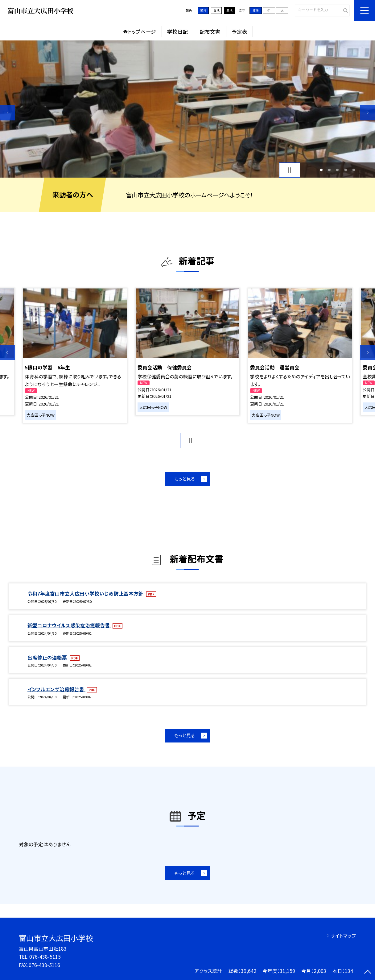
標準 (256, 11)
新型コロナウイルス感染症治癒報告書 (69, 625)
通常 (203, 11)
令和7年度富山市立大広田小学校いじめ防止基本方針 (86, 593)
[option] (187, 109)
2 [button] (330, 170)
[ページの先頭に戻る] (367, 972)
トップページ (142, 32)
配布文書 (210, 32)
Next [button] (367, 113)
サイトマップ (343, 936)
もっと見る (185, 479)
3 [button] (338, 170)
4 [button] (346, 170)
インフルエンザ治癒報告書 (56, 689)
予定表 (239, 32)
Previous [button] (8, 113)
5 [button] (354, 170)
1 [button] (321, 170)
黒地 (229, 11)
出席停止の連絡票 (48, 657)
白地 (216, 11)
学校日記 (178, 32)
